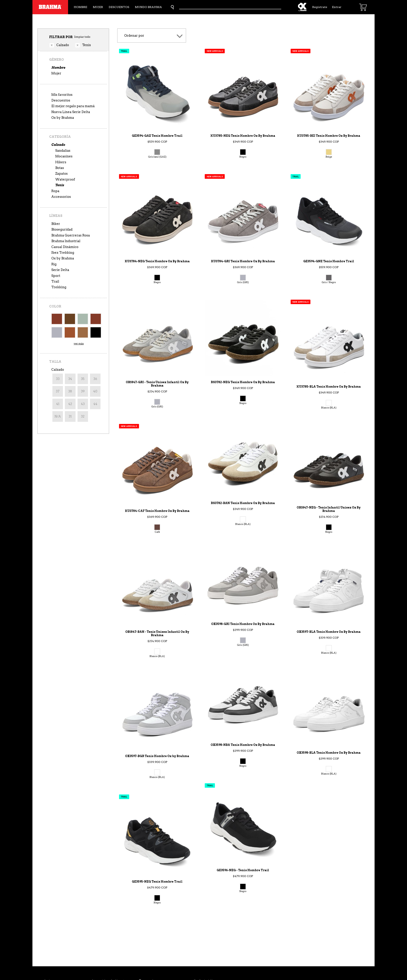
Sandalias (63, 151)
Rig (54, 264)
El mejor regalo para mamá (73, 106)
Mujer (98, 7)
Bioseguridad (62, 229)
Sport (56, 276)
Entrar (337, 7)
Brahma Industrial (66, 241)
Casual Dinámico (65, 247)
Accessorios (61, 197)
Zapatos (61, 174)
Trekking (59, 287)
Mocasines (64, 156)
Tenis (60, 185)
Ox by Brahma (63, 118)
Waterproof (65, 179)
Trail (55, 281)
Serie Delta (60, 270)
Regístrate (319, 7)
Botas (60, 168)
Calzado (58, 145)
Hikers (61, 162)
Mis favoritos (62, 95)
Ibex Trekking (63, 253)
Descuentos (119, 7)
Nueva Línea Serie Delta (71, 112)
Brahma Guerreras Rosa (71, 235)
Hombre (80, 7)
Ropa (55, 191)
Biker (56, 224)
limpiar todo (82, 37)
